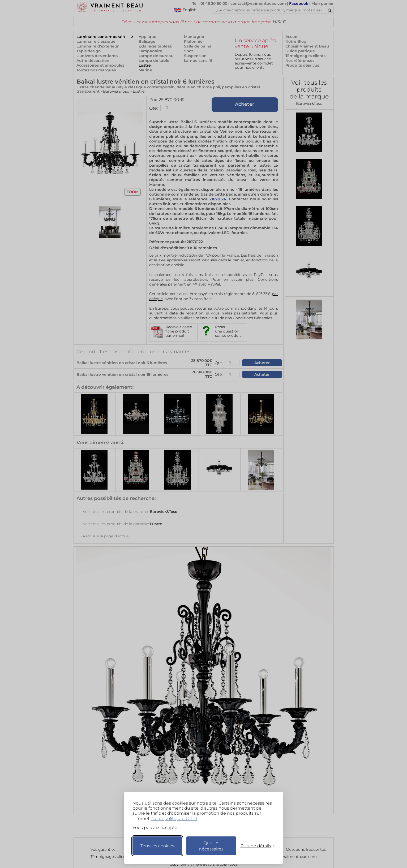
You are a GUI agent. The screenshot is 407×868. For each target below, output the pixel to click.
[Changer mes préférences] (255, 846)
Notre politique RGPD (174, 819)
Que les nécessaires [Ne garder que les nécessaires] (211, 846)
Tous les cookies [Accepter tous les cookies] (157, 846)
